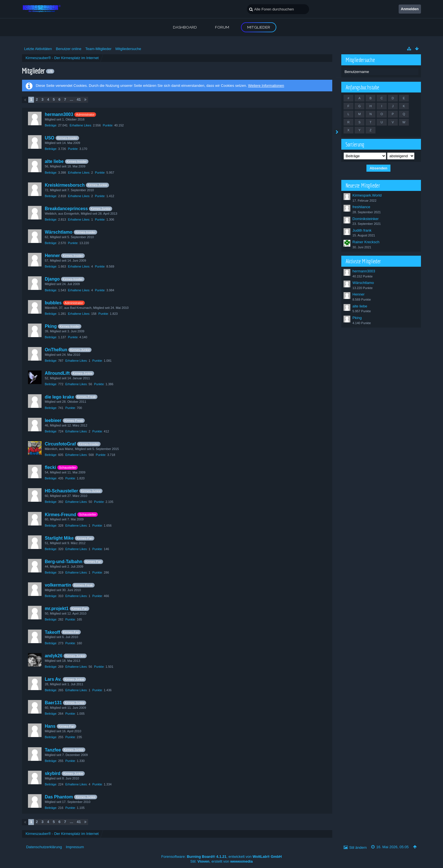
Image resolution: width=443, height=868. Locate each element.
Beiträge (50, 125)
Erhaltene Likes (81, 125)
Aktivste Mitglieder (363, 261)
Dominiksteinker (366, 219)
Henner (52, 256)
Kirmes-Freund (60, 515)
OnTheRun (56, 350)
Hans (50, 726)
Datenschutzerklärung (44, 847)
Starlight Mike (59, 538)
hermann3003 (59, 114)
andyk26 (53, 656)
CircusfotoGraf (60, 444)
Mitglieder (259, 27)
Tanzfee (53, 750)
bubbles (53, 303)
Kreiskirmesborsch (65, 185)
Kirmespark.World (367, 195)
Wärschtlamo (58, 232)
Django (52, 279)
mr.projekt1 (57, 609)
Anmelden (410, 9)
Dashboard (185, 27)
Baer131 (53, 703)
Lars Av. (53, 679)
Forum (222, 27)
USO (49, 138)
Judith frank (362, 230)
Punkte (108, 125)
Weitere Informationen (266, 86)
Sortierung (355, 144)
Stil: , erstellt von (222, 861)
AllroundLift (57, 373)
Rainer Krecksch (366, 242)
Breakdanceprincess (66, 209)
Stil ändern (358, 847)
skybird (52, 773)
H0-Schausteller (61, 491)
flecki (50, 467)
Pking (51, 326)
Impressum (75, 847)
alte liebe (54, 161)
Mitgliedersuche (360, 60)
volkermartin (58, 585)
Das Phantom (59, 797)
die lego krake (59, 397)
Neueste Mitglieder (363, 185)
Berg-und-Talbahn (63, 562)
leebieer (53, 420)
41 (79, 99)
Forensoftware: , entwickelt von (221, 857)
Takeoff (52, 632)
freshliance (361, 207)
